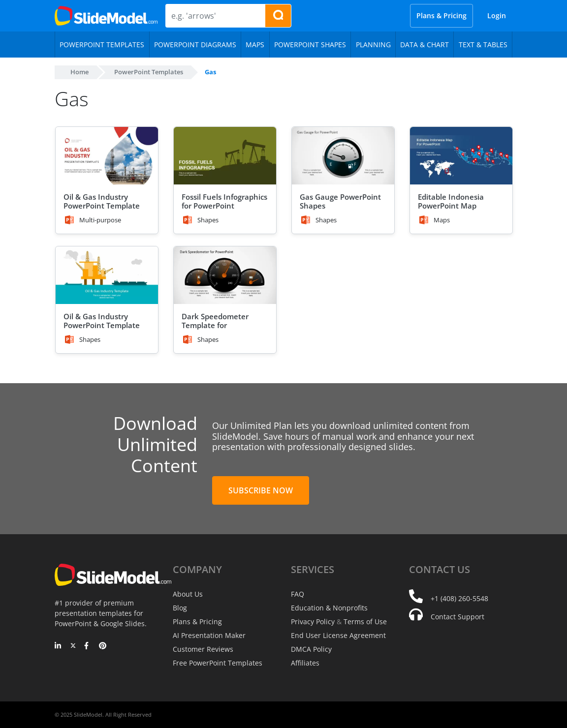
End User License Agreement (338, 635)
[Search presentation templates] (278, 16)
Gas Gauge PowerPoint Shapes (340, 201)
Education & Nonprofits (329, 608)
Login (497, 15)
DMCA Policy (311, 649)
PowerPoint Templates (149, 72)
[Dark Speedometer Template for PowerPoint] (225, 275)
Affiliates (305, 663)
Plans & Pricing (441, 15)
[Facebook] (88, 646)
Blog (180, 608)
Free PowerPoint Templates (218, 663)
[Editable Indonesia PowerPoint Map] (461, 156)
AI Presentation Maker (209, 635)
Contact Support (457, 617)
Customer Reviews (203, 649)
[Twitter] (73, 646)
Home (79, 72)
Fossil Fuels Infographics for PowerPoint (224, 201)
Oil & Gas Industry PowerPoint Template (102, 201)
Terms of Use (365, 622)
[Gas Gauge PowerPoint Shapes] (343, 156)
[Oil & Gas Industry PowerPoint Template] (107, 156)
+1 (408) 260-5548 (459, 598)
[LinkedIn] (58, 646)
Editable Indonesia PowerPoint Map (451, 201)
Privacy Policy (313, 622)
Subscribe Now (261, 490)
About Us (188, 594)
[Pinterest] (103, 646)
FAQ (298, 594)
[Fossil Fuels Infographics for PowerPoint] (225, 156)
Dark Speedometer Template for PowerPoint (215, 325)
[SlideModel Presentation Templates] (106, 16)
